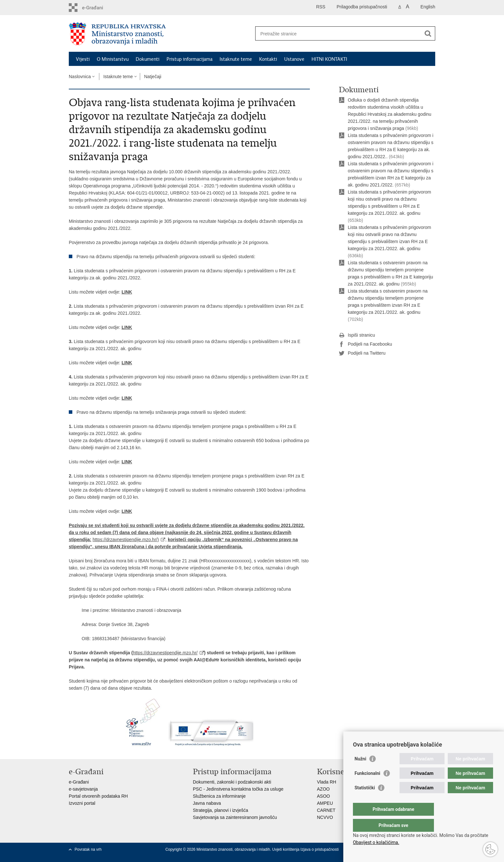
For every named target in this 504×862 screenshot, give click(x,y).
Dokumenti (148, 59)
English (428, 7)
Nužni (360, 772)
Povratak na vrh (88, 849)
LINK (127, 292)
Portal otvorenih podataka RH (98, 796)
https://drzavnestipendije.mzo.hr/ (165, 653)
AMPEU (325, 803)
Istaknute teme (236, 59)
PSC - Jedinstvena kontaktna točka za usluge (238, 789)
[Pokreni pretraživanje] (428, 33)
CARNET (326, 810)
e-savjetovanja (83, 789)
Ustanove (294, 59)
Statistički (365, 801)
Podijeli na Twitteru (362, 353)
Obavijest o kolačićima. (376, 842)
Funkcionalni (367, 786)
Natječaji (153, 77)
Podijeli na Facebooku (365, 344)
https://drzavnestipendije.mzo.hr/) (126, 540)
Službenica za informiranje (219, 796)
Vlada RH (327, 782)
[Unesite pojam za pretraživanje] (338, 34)
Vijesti (83, 59)
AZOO (323, 789)
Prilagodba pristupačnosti (362, 7)
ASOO (323, 796)
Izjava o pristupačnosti (320, 849)
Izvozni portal (82, 803)
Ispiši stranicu (357, 335)
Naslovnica (80, 77)
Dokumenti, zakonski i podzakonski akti (232, 782)
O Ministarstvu (113, 59)
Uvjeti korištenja (286, 849)
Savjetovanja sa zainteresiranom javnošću (235, 817)
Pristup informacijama (189, 59)
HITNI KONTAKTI (329, 59)
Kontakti (268, 59)
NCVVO (325, 817)
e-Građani (79, 782)
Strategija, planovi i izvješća (221, 810)
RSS (321, 7)
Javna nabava (207, 803)
